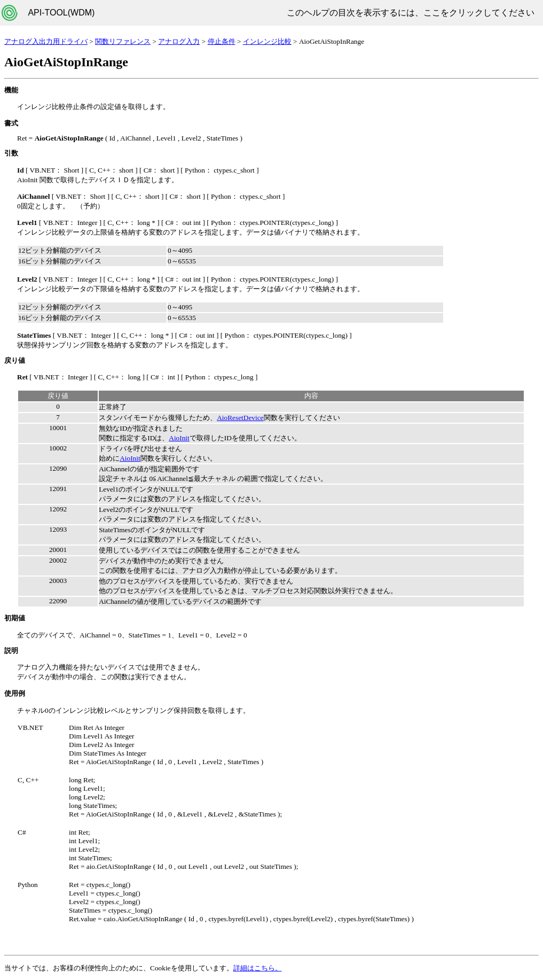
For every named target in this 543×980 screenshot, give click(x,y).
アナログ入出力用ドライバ (46, 41)
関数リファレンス (123, 41)
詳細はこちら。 (258, 968)
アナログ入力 (179, 41)
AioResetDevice (240, 418)
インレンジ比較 (267, 41)
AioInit (179, 438)
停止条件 (222, 41)
